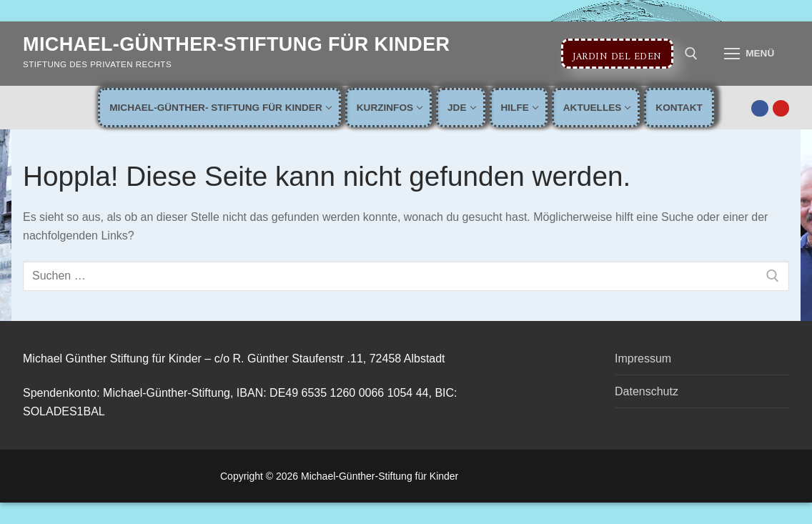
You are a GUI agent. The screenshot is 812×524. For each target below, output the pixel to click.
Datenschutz (647, 391)
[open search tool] (691, 54)
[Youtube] (781, 108)
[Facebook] (759, 108)
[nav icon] (749, 54)
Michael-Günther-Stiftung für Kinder (236, 44)
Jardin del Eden (617, 54)
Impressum (643, 359)
